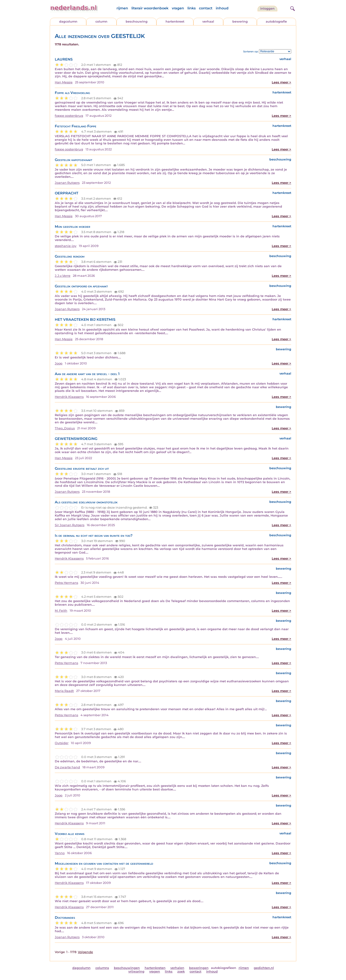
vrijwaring (136, 971)
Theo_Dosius (65, 428)
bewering (240, 22)
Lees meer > (281, 82)
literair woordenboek (150, 8)
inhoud (222, 8)
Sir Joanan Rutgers (70, 525)
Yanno (60, 853)
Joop (59, 363)
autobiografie (276, 22)
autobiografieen (224, 968)
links (192, 8)
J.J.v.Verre (63, 276)
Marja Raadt (64, 691)
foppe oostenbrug (69, 116)
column (101, 22)
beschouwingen (127, 968)
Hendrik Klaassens (69, 397)
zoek (181, 971)
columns (102, 968)
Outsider (62, 743)
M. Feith (61, 611)
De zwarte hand (67, 767)
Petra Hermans (66, 583)
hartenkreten (155, 968)
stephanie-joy (66, 246)
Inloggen (267, 9)
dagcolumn (68, 22)
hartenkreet (175, 22)
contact (206, 8)
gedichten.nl (264, 968)
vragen (178, 8)
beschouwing (137, 22)
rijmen (122, 8)
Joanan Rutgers (67, 183)
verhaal (208, 22)
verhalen (177, 968)
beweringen (199, 968)
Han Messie (64, 82)
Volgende (85, 952)
